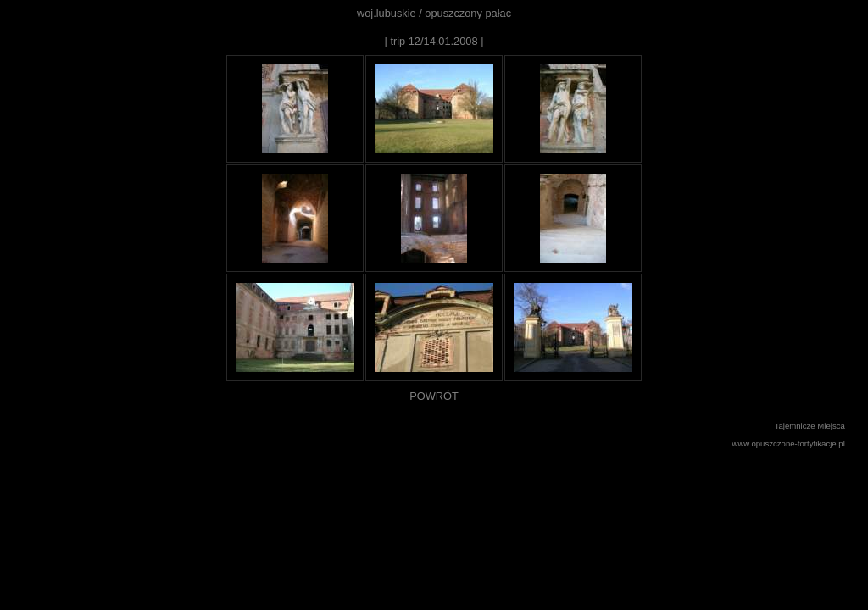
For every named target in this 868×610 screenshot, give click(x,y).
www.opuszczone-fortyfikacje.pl (789, 444)
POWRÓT (434, 396)
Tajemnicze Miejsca (810, 426)
